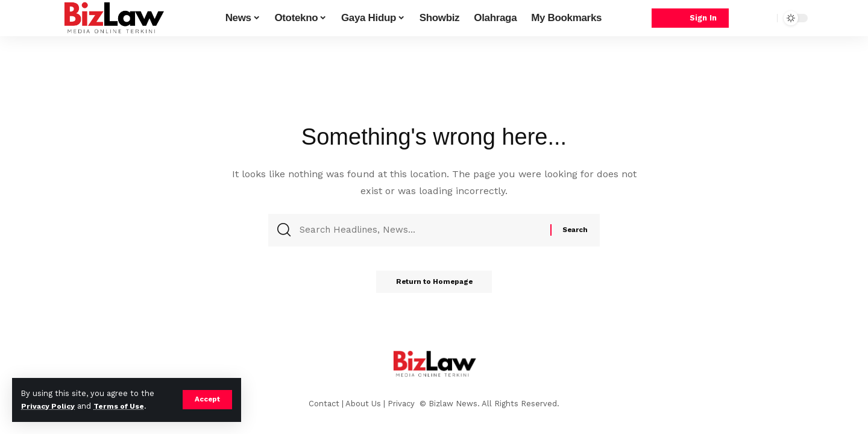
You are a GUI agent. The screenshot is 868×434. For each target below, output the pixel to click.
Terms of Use (124, 406)
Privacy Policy (49, 406)
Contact (324, 404)
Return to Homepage (434, 286)
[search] (765, 18)
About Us (363, 404)
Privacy (402, 404)
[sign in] (690, 18)
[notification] (747, 18)
